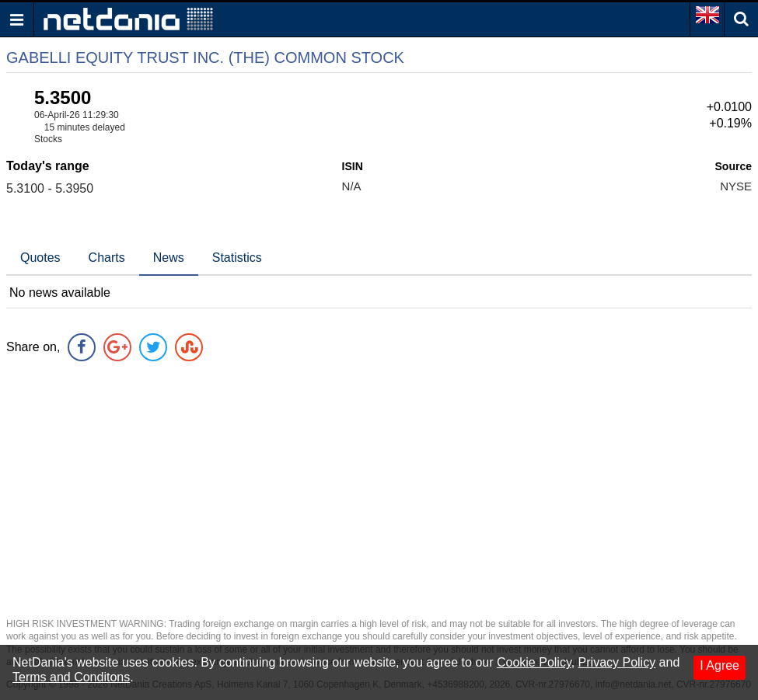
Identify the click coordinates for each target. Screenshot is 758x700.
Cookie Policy (534, 662)
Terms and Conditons (71, 677)
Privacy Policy (617, 662)
